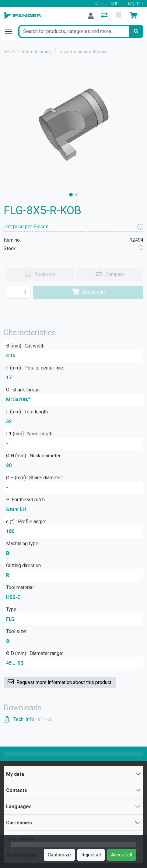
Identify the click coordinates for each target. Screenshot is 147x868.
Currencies (19, 823)
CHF (114, 3)
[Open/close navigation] (11, 31)
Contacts (17, 790)
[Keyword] (74, 31)
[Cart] (135, 16)
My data (15, 774)
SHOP (9, 52)
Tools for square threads (83, 52)
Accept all (122, 855)
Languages (19, 807)
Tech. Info (28, 719)
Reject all (91, 855)
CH (98, 3)
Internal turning (37, 52)
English (134, 3)
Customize (59, 855)
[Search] (136, 31)
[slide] (71, 195)
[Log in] (91, 16)
